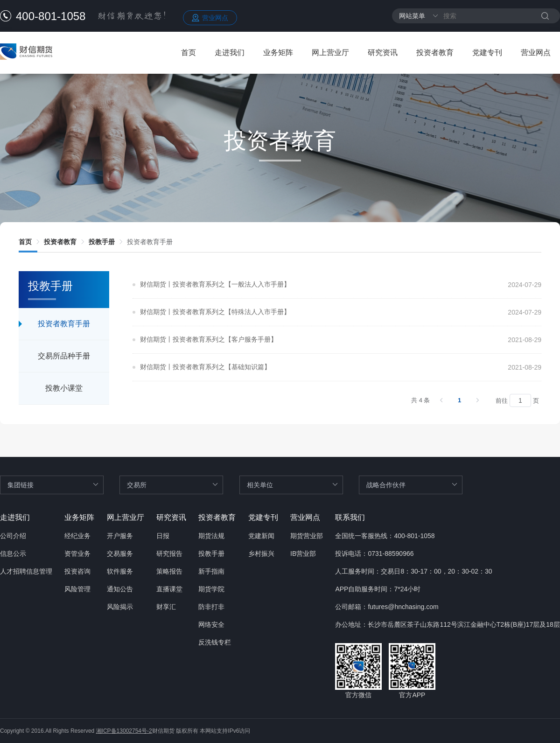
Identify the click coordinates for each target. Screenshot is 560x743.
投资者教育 (435, 53)
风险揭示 (120, 607)
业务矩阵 (278, 53)
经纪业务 (77, 536)
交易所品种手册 (64, 356)
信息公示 (13, 554)
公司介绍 (13, 536)
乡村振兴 (261, 554)
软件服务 (120, 571)
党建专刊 (487, 53)
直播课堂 (169, 589)
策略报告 (169, 571)
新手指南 (211, 571)
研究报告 (169, 554)
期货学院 (211, 589)
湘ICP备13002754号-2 (124, 731)
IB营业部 (303, 554)
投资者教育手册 (150, 242)
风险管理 (77, 589)
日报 (163, 536)
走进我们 (230, 53)
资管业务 (77, 554)
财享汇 (166, 607)
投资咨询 (77, 571)
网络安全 (211, 624)
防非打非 (211, 607)
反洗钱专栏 (215, 642)
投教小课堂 (64, 388)
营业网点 (215, 18)
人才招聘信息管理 (26, 571)
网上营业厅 (330, 53)
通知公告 (120, 589)
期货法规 (211, 536)
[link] (25, 242)
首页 (189, 53)
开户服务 (120, 536)
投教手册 (102, 242)
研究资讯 (383, 53)
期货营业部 (307, 536)
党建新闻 (261, 536)
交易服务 (120, 554)
